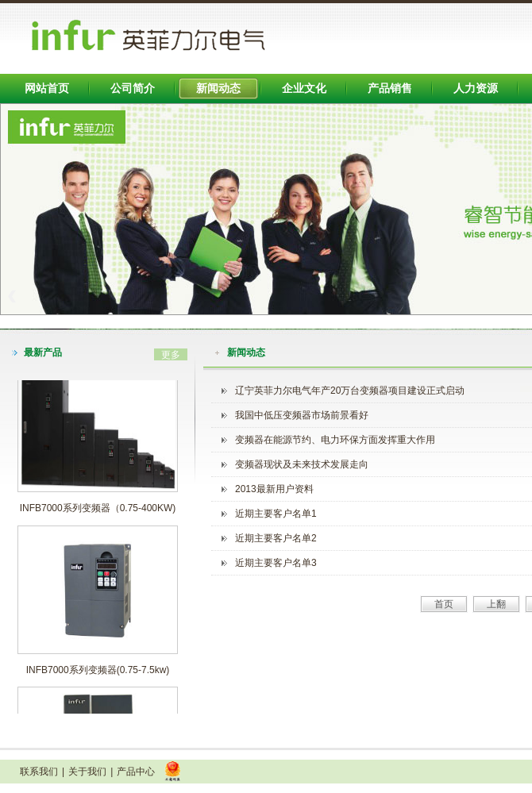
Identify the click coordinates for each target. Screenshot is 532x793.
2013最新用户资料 (274, 489)
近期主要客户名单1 (276, 514)
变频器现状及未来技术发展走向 (302, 464)
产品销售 (390, 88)
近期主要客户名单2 (276, 538)
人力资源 (476, 88)
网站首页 (47, 88)
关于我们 (87, 772)
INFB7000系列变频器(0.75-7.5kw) (98, 672)
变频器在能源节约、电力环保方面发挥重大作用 (335, 440)
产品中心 (136, 772)
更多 (171, 355)
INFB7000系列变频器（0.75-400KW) (98, 510)
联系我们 (39, 772)
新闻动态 (218, 88)
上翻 (496, 604)
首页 (444, 604)
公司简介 (133, 88)
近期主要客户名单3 (276, 563)
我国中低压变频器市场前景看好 (302, 415)
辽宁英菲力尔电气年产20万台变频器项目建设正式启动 (350, 391)
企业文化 (304, 88)
